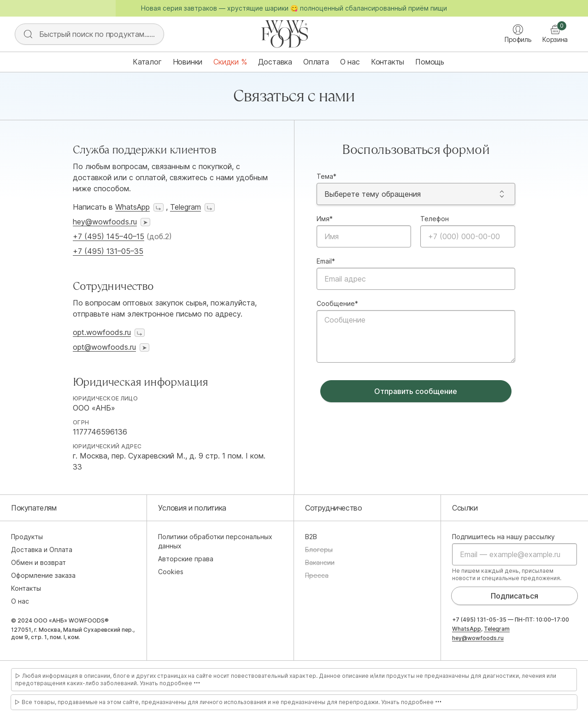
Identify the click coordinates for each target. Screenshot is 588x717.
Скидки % (230, 62)
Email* (326, 261)
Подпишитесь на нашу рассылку (503, 537)
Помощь (430, 62)
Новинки (188, 62)
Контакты (388, 62)
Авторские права (186, 559)
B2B (311, 537)
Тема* (326, 176)
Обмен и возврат (38, 562)
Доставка (275, 62)
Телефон (435, 219)
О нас (350, 62)
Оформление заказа (43, 575)
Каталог (147, 62)
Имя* (325, 219)
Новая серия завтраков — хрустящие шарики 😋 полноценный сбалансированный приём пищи (294, 8)
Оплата (316, 62)
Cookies (171, 572)
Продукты (27, 537)
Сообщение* (337, 303)
